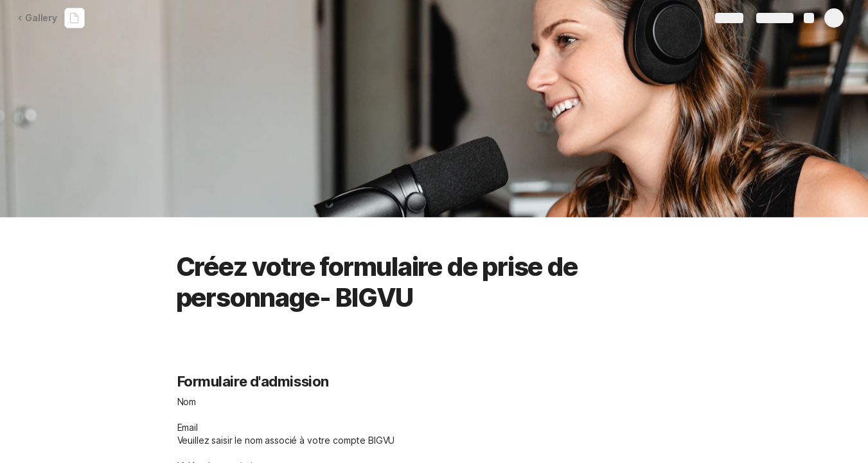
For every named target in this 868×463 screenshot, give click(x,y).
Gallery (37, 18)
